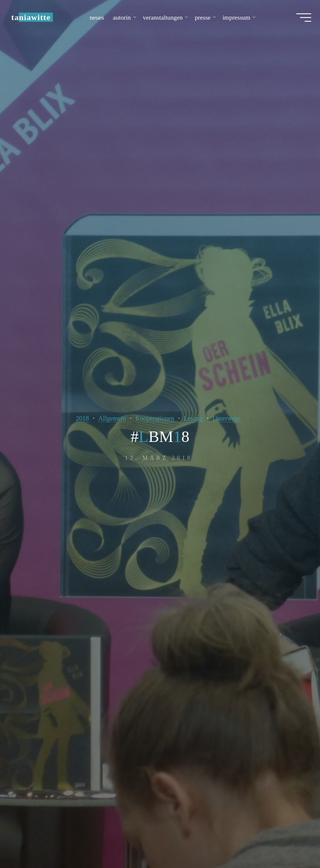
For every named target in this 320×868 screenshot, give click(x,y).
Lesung (195, 418)
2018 (79, 418)
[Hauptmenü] (300, 20)
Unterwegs (230, 418)
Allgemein (110, 418)
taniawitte (35, 20)
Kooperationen (154, 418)
